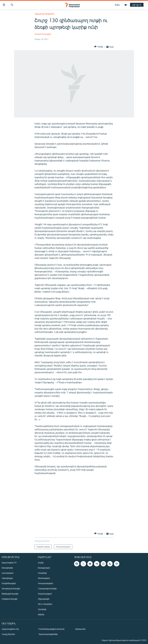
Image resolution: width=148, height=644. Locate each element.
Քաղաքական (44, 568)
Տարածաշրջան (45, 594)
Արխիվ (41, 614)
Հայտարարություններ (48, 634)
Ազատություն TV (9, 563)
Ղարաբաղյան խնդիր (47, 588)
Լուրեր (41, 563)
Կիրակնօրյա (7, 578)
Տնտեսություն (44, 578)
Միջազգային (44, 599)
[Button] (98, 47)
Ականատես (80, 629)
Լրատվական (8, 573)
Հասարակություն (45, 14)
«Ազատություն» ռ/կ (10, 629)
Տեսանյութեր (7, 568)
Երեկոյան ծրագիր (10, 599)
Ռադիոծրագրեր (9, 583)
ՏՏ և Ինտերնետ (45, 604)
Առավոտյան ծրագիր (11, 588)
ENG (117, 5)
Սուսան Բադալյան (43, 34)
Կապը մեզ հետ (8, 634)
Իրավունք (42, 573)
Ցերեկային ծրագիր (10, 594)
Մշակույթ (42, 609)
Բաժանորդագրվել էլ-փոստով (51, 629)
